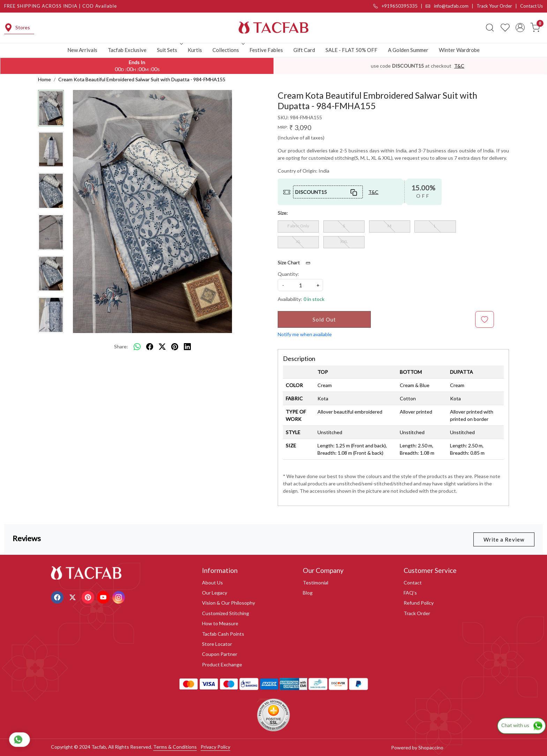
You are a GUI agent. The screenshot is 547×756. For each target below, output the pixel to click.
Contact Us (531, 6)
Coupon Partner (220, 654)
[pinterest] (175, 347)
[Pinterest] (89, 596)
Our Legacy (215, 593)
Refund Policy (419, 603)
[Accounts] (520, 28)
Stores (17, 28)
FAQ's (410, 593)
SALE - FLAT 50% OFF (351, 50)
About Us (212, 583)
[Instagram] (119, 596)
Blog (308, 593)
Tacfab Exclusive (127, 50)
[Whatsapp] (137, 347)
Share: (121, 346)
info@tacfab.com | (451, 6)
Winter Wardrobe (459, 50)
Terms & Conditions (175, 747)
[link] (490, 28)
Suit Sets (169, 50)
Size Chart (296, 263)
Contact (413, 583)
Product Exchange (222, 664)
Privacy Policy (215, 747)
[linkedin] (187, 347)
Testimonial (316, 583)
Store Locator (217, 644)
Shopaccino (431, 747)
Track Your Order (494, 6)
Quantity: (288, 274)
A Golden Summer (408, 50)
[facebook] (150, 347)
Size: (283, 213)
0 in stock (314, 299)
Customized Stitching (226, 613)
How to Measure (220, 623)
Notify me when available (305, 334)
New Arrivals (82, 50)
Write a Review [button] (504, 539)
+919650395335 (395, 6)
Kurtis (195, 50)
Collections (228, 50)
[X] (73, 596)
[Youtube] (104, 596)
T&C (459, 66)
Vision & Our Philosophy (228, 603)
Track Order (417, 613)
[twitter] (162, 347)
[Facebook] (58, 596)
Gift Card (304, 50)
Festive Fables (266, 50)
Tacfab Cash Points (223, 634)
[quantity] (300, 285)
